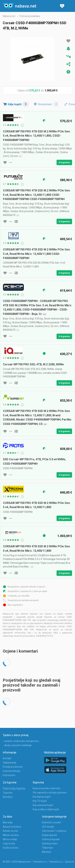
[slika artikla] (16, 222)
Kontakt (7, 758)
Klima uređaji (10, 839)
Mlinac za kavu (11, 835)
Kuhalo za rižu (10, 831)
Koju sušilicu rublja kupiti (46, 809)
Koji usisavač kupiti (43, 805)
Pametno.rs (40, 862)
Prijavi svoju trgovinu (14, 788)
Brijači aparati (49, 835)
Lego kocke (9, 843)
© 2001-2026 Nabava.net (17, 862)
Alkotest (47, 852)
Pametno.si (56, 862)
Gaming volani (50, 843)
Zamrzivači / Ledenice (54, 831)
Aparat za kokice (12, 827)
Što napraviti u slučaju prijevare (50, 793)
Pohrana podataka (30, 16)
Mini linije (8, 822)
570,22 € (35, 90)
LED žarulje (48, 827)
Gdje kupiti (18, 104)
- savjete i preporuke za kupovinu (21, 741)
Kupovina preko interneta (46, 788)
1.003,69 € (51, 90)
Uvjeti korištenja (11, 771)
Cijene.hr (70, 862)
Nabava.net (9, 16)
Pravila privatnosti (13, 767)
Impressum (9, 775)
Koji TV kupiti (40, 801)
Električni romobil (51, 822)
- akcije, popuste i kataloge (17, 745)
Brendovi (8, 797)
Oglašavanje (10, 763)
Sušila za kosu (11, 848)
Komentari (48, 104)
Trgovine (8, 793)
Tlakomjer (48, 848)
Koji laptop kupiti (42, 797)
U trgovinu (64, 162)
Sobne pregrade (51, 839)
